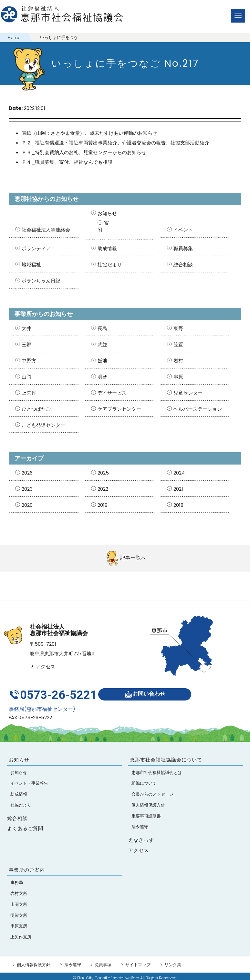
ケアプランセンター (119, 409)
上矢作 (29, 393)
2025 (103, 473)
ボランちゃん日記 (41, 281)
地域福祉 (31, 265)
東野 (178, 328)
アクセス (42, 666)
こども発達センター (43, 425)
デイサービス (112, 393)
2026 (27, 473)
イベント (183, 230)
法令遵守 (73, 961)
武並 (102, 344)
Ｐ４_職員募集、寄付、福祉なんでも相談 (67, 162)
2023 (27, 489)
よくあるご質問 (25, 825)
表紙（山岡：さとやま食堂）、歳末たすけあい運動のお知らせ (89, 133)
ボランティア (36, 248)
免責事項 (103, 961)
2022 (103, 489)
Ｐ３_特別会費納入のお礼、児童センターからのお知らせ (84, 152)
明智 (102, 377)
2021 (178, 489)
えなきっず (141, 837)
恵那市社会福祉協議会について (166, 756)
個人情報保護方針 (34, 961)
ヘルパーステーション (198, 409)
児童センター (188, 393)
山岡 (26, 377)
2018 (178, 505)
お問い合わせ (147, 693)
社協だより (110, 265)
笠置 (178, 344)
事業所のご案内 (27, 867)
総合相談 (183, 265)
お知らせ (107, 213)
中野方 (29, 361)
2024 (179, 473)
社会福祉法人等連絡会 (46, 230)
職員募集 (183, 248)
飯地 (102, 361)
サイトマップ (138, 961)
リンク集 (173, 961)
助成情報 (107, 248)
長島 (102, 328)
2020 (27, 505)
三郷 (26, 344)
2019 (103, 505)
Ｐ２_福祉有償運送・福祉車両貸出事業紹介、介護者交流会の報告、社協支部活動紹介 (115, 143)
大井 (26, 328)
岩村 (178, 361)
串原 (178, 377)
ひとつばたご (36, 409)
